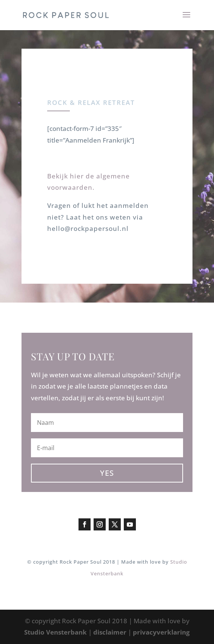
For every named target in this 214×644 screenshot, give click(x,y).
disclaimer (110, 632)
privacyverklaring (161, 632)
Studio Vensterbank (55, 632)
